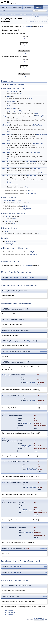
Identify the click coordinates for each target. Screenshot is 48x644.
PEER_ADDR (21, 84)
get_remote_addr (12, 111)
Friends (36, 21)
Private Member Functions (41, 19)
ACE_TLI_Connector (12, 244)
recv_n (9, 143)
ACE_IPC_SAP (32, 193)
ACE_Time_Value (40, 116)
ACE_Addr (21, 111)
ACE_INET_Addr (12, 84)
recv (9, 125)
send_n (9, 134)
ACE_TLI (30, 190)
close (9, 97)
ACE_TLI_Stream (27, 27)
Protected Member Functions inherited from (18, 252)
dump (9, 185)
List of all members (43, 21)
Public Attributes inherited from (15, 206)
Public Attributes (30, 19)
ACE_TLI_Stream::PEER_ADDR (26, 277)
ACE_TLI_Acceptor (12, 241)
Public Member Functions (41, 17)
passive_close (12, 109)
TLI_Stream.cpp (10, 612)
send (9, 116)
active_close (11, 102)
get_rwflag (9, 216)
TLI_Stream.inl (9, 614)
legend (24, 54)
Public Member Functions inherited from (17, 190)
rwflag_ (7, 231)
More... (42, 27)
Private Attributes (30, 21)
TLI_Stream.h (9, 610)
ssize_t (4, 116)
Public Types (32, 17)
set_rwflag (9, 221)
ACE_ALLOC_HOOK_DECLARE (13, 201)
